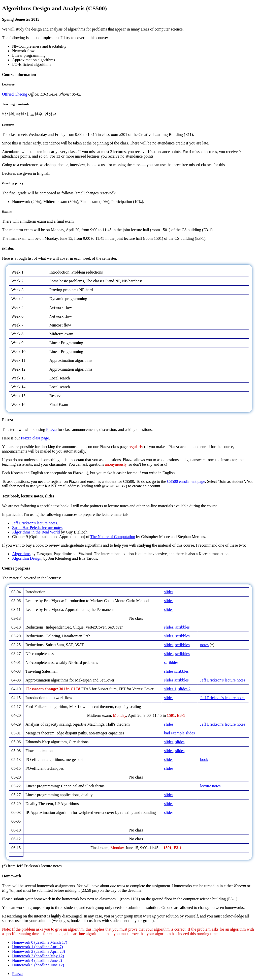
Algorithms (21, 554)
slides (169, 592)
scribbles (183, 627)
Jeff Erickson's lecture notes (35, 523)
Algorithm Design (27, 558)
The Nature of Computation (113, 537)
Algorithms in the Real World (36, 532)
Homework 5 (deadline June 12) (38, 965)
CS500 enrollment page (186, 481)
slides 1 (170, 689)
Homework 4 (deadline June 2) (37, 960)
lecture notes (210, 786)
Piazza (51, 429)
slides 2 (184, 689)
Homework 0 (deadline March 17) (40, 942)
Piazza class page (35, 438)
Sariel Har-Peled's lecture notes (37, 528)
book (204, 760)
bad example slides (179, 733)
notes (204, 645)
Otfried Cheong (15, 94)
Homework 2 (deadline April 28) (39, 951)
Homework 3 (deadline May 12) (38, 956)
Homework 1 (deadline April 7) (38, 947)
